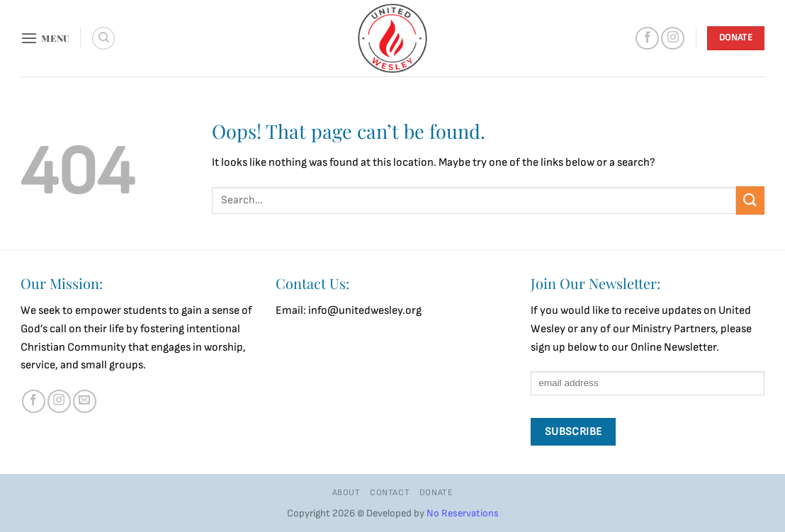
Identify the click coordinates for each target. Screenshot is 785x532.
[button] (45, 38)
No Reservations (463, 513)
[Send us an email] (85, 401)
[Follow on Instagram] (673, 39)
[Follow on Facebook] (647, 39)
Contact (390, 493)
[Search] (103, 38)
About (346, 493)
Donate (436, 493)
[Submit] (750, 200)
